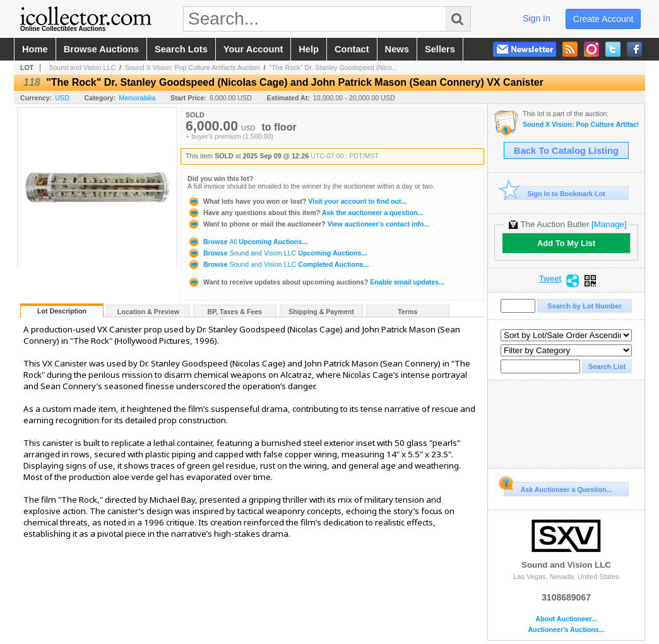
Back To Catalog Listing (566, 151)
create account (603, 19)
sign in (537, 18)
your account (253, 49)
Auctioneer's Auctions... (566, 630)
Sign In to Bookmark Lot (555, 193)
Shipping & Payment (321, 312)
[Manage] (609, 224)
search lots (181, 49)
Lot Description (62, 311)
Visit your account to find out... (297, 201)
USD (62, 98)
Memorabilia (137, 98)
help (309, 49)
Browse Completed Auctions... (278, 264)
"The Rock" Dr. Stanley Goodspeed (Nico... (333, 67)
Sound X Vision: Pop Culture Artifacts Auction (193, 67)
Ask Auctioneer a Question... (558, 488)
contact (352, 49)
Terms (407, 312)
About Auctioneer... (566, 619)
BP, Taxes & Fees (235, 312)
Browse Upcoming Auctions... (247, 242)
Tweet (550, 279)
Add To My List (566, 243)
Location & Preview (148, 312)
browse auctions (101, 49)
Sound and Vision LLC (82, 67)
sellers (440, 49)
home (35, 49)
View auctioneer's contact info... (308, 224)
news (397, 49)
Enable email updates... (316, 282)
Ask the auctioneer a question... (305, 213)
